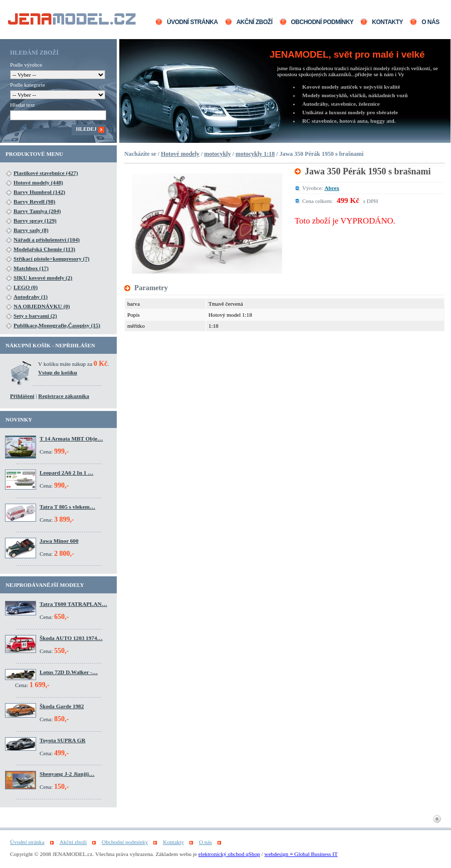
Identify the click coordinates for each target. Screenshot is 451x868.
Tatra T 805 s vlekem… (67, 507)
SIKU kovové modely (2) (43, 278)
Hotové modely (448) (38, 182)
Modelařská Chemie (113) (44, 249)
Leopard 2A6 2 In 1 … (66, 473)
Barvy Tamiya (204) (37, 211)
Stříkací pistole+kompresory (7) (52, 259)
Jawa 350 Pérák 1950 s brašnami (368, 171)
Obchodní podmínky (322, 22)
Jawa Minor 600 (59, 541)
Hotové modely (180, 154)
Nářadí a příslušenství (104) (47, 240)
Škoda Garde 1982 (62, 706)
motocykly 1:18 (255, 154)
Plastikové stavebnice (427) (46, 173)
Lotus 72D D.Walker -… (69, 672)
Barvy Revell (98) (34, 201)
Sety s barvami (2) (35, 316)
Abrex (332, 188)
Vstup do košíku (58, 372)
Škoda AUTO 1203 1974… (71, 638)
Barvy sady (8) (31, 230)
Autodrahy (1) (31, 297)
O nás (430, 22)
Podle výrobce (26, 65)
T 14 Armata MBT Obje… (71, 439)
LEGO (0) (26, 287)
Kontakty (387, 22)
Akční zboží (255, 22)
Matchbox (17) (31, 268)
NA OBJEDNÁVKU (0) (42, 306)
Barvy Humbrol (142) (39, 192)
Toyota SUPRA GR (63, 740)
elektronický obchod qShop (229, 854)
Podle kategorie (28, 85)
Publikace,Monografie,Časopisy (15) (57, 325)
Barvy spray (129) (35, 221)
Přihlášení (22, 396)
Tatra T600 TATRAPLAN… (73, 604)
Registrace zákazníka (64, 396)
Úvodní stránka (192, 22)
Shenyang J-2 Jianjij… (67, 774)
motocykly (217, 154)
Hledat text (22, 105)
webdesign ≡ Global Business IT (301, 854)
